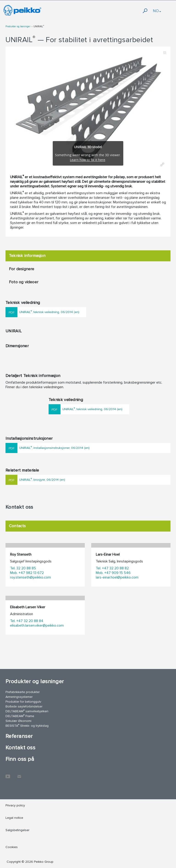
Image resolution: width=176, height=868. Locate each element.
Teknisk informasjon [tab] (27, 256)
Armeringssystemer (19, 697)
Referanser (19, 736)
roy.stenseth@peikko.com (30, 577)
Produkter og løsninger (18, 26)
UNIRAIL (39, 26)
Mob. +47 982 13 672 (27, 573)
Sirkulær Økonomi (18, 721)
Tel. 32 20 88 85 (23, 568)
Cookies (12, 847)
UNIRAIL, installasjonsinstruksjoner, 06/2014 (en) (54, 448)
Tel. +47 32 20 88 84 (27, 621)
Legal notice (14, 818)
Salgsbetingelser (17, 830)
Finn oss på (20, 759)
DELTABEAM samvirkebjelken (27, 711)
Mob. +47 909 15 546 (113, 573)
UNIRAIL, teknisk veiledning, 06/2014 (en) (49, 312)
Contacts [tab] (17, 526)
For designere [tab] (22, 269)
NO (157, 11)
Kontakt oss (20, 748)
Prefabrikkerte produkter (23, 692)
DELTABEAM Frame (20, 716)
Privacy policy (15, 805)
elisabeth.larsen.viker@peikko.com (37, 625)
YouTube (8, 774)
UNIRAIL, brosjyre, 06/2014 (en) (42, 479)
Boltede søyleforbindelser (24, 706)
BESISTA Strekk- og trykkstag (27, 725)
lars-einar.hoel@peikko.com (117, 577)
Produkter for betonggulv (23, 702)
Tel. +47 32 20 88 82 (112, 568)
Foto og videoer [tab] (24, 282)
